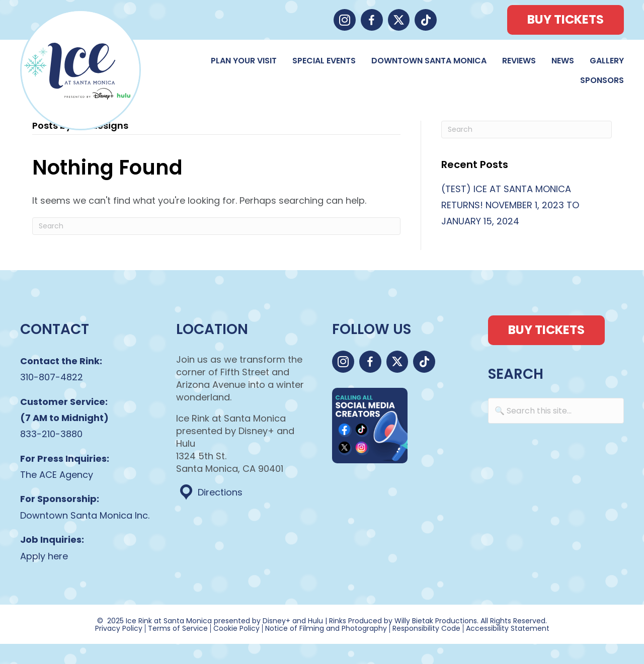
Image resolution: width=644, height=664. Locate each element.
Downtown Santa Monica (429, 61)
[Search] (216, 226)
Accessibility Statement (508, 629)
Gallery (607, 61)
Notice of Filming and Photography (326, 629)
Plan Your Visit (244, 61)
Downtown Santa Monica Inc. (85, 515)
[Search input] (556, 411)
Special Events (324, 61)
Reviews (519, 61)
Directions (220, 492)
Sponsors (602, 80)
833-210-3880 (51, 434)
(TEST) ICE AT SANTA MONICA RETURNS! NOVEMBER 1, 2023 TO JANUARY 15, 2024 (510, 205)
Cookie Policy (236, 629)
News (563, 61)
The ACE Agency (57, 475)
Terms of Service (178, 629)
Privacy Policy (119, 629)
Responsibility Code (426, 629)
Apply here (44, 556)
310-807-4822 (52, 377)
